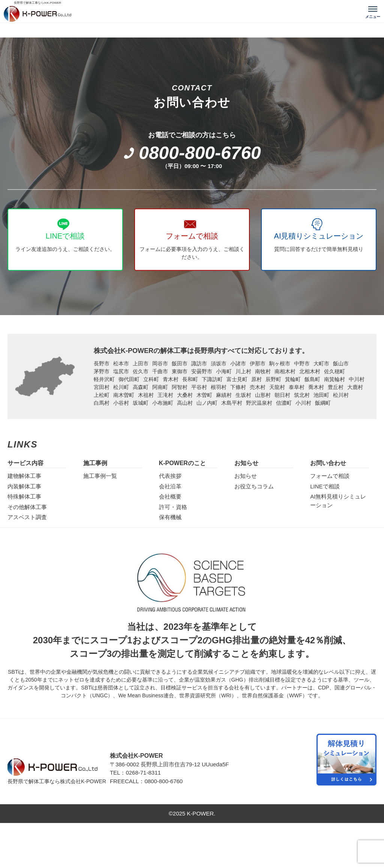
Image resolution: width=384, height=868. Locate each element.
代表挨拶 (170, 476)
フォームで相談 (330, 476)
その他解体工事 (27, 507)
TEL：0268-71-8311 (135, 773)
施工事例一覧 (100, 476)
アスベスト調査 (27, 517)
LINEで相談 (325, 486)
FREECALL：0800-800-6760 (146, 781)
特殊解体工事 (24, 496)
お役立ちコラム (254, 486)
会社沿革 (170, 486)
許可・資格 (173, 507)
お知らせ (246, 476)
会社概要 (170, 496)
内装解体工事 (24, 486)
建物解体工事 (24, 476)
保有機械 (170, 517)
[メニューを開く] (373, 11)
